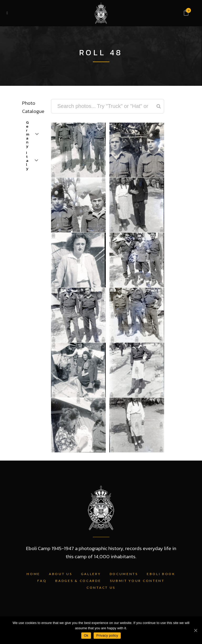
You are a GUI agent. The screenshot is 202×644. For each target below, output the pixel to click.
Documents (124, 574)
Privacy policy (107, 635)
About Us (61, 574)
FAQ (42, 581)
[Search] (159, 106)
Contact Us (101, 588)
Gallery (91, 574)
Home (33, 574)
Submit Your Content (137, 581)
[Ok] (195, 630)
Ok (86, 635)
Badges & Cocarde (78, 581)
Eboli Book (161, 574)
